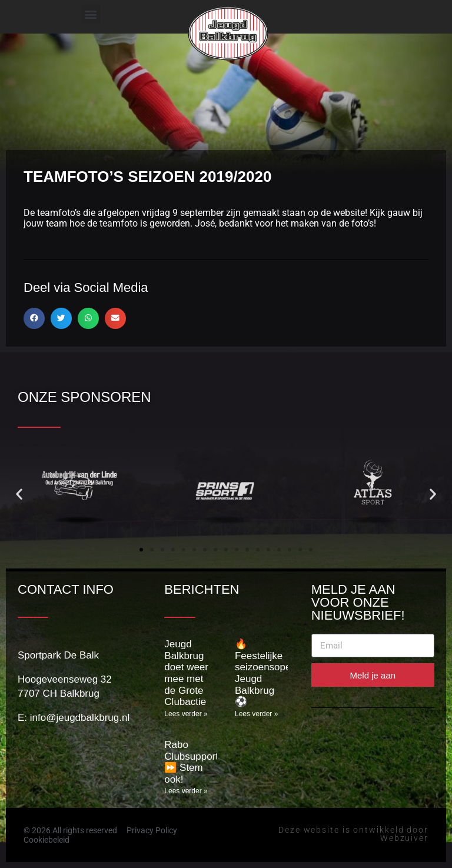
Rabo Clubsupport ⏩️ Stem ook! (191, 762)
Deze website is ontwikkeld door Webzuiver (353, 834)
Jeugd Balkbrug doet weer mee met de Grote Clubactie (186, 673)
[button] (90, 14)
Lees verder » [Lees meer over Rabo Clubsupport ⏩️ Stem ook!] (186, 791)
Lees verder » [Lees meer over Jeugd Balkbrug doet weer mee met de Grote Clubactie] (186, 714)
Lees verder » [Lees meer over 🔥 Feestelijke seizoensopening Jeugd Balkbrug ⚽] (256, 714)
